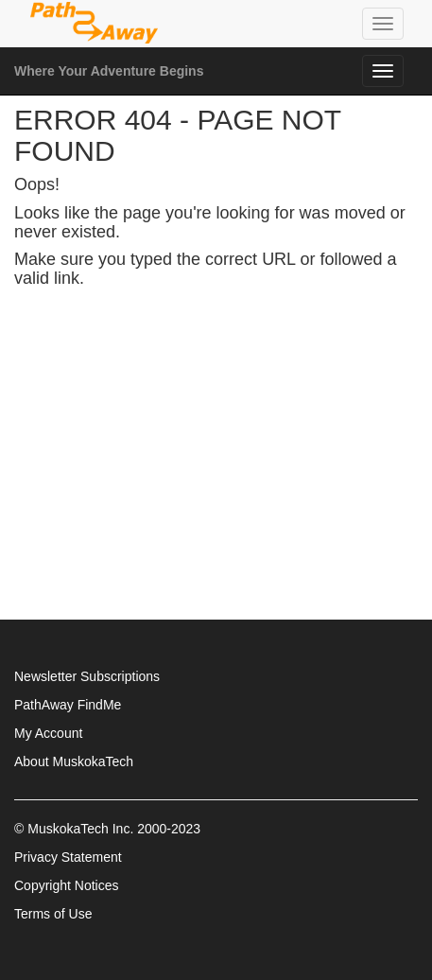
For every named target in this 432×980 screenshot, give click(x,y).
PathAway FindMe (68, 705)
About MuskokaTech (74, 761)
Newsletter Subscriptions (87, 676)
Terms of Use (53, 914)
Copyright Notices (67, 885)
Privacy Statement (68, 857)
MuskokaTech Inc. (80, 829)
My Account (48, 733)
